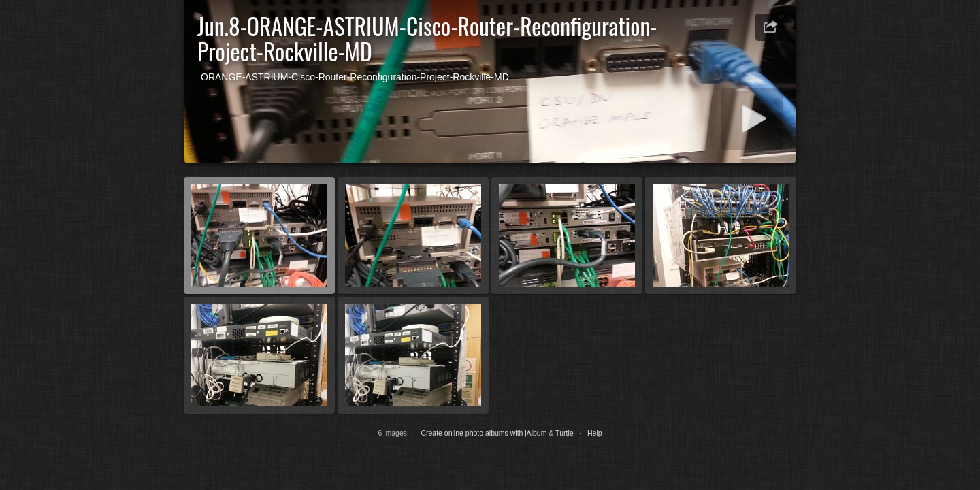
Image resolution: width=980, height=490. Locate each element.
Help (595, 433)
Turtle (564, 433)
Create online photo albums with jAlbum (484, 433)
